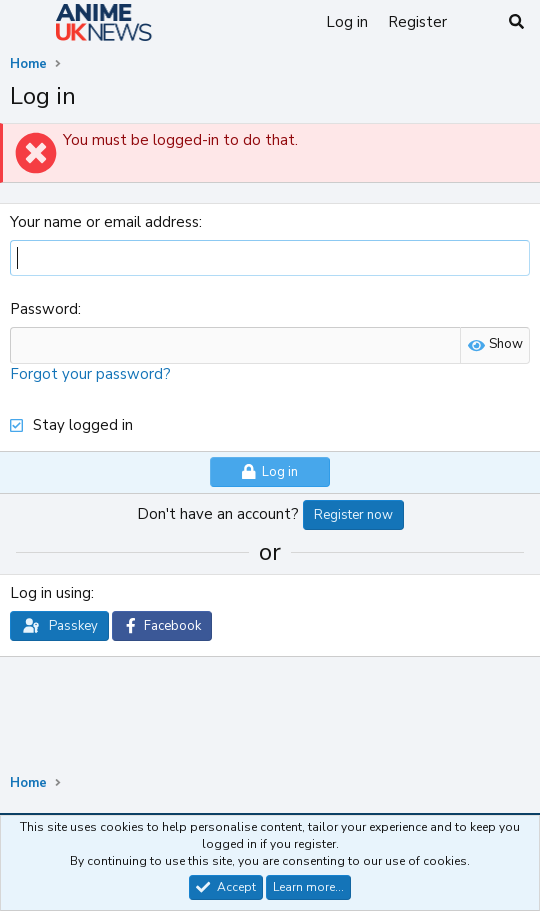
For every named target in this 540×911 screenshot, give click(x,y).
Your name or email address (104, 222)
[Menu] (27, 23)
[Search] (516, 22)
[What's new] (476, 22)
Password (44, 309)
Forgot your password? (90, 374)
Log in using (50, 593)
